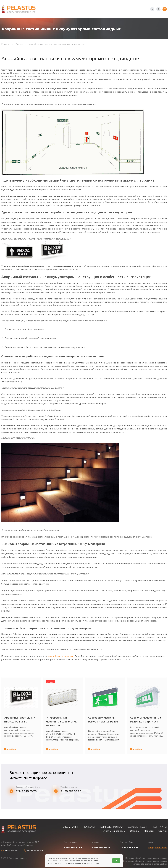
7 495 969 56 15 (71, 791)
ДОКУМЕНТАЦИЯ (138, 827)
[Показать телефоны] (152, 9)
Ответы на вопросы (114, 831)
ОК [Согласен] (116, 861)
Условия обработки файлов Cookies (150, 864)
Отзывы (135, 831)
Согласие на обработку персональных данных (145, 861)
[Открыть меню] (165, 9)
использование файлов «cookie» (62, 861)
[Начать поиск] (158, 9)
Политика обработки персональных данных (146, 858)
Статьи (163, 831)
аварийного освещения (61, 656)
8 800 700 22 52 (73, 848)
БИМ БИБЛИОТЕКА (112, 827)
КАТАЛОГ (90, 827)
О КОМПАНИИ (71, 827)
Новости (149, 831)
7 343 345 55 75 (26, 791)
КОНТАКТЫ (160, 827)
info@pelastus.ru (157, 848)
